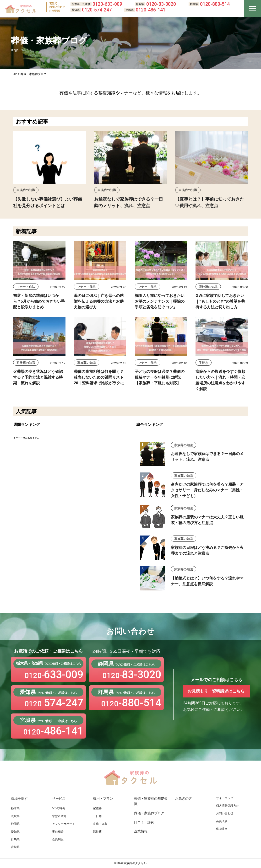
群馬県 (15, 839)
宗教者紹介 (59, 816)
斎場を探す (19, 798)
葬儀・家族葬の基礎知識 (151, 801)
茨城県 (15, 816)
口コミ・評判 (144, 822)
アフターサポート (64, 824)
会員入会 (222, 821)
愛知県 (15, 832)
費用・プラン (103, 798)
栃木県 (15, 808)
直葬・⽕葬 (100, 824)
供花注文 (222, 829)
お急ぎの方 (184, 798)
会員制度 (58, 839)
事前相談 (58, 832)
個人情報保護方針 (228, 806)
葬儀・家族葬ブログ (149, 813)
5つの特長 (59, 808)
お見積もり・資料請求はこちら (216, 691)
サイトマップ (225, 798)
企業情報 (141, 831)
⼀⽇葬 (97, 816)
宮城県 (15, 847)
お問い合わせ (225, 813)
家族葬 (97, 808)
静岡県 (15, 824)
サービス (59, 798)
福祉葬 (97, 832)
